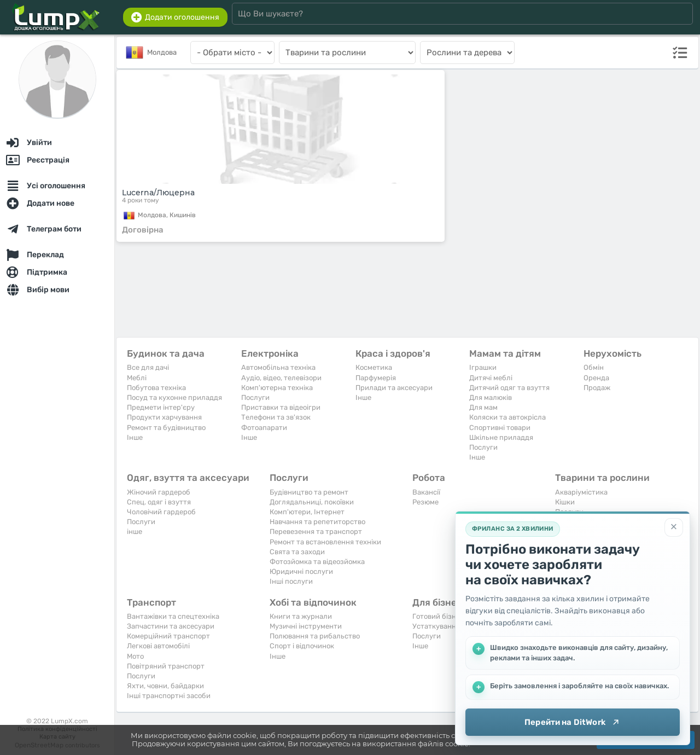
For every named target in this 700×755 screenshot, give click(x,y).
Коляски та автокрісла (507, 417)
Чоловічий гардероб (161, 512)
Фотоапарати (264, 428)
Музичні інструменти (306, 626)
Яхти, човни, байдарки (165, 686)
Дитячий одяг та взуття (509, 388)
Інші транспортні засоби (169, 696)
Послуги (255, 397)
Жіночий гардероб (159, 492)
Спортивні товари (500, 428)
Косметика (374, 367)
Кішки (565, 502)
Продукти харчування (164, 417)
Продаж (597, 388)
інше (135, 532)
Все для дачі (148, 367)
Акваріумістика (581, 492)
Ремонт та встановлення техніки (325, 542)
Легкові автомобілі (158, 646)
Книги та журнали (301, 616)
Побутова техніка (156, 388)
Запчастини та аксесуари (171, 626)
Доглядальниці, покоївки (312, 502)
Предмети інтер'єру (161, 407)
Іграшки (483, 367)
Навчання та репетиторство (317, 522)
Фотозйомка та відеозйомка (317, 562)
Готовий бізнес (438, 616)
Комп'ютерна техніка (277, 388)
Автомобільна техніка (278, 367)
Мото (135, 656)
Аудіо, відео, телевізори (281, 378)
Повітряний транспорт (166, 666)
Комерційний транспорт (168, 636)
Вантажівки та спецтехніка (173, 616)
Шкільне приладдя (501, 437)
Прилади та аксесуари (394, 388)
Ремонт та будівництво (166, 428)
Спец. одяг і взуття (159, 502)
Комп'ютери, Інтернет (307, 512)
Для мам (483, 407)
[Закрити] (674, 527)
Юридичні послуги (301, 571)
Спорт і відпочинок (302, 646)
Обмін (594, 367)
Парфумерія (376, 378)
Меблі (137, 378)
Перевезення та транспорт (316, 532)
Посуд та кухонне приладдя (174, 397)
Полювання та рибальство (315, 636)
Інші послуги (291, 581)
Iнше (135, 437)
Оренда (596, 378)
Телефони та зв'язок (276, 417)
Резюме (425, 502)
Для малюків (491, 397)
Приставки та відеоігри (281, 407)
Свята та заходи (297, 552)
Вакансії (426, 492)
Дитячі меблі (491, 378)
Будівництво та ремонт (309, 492)
